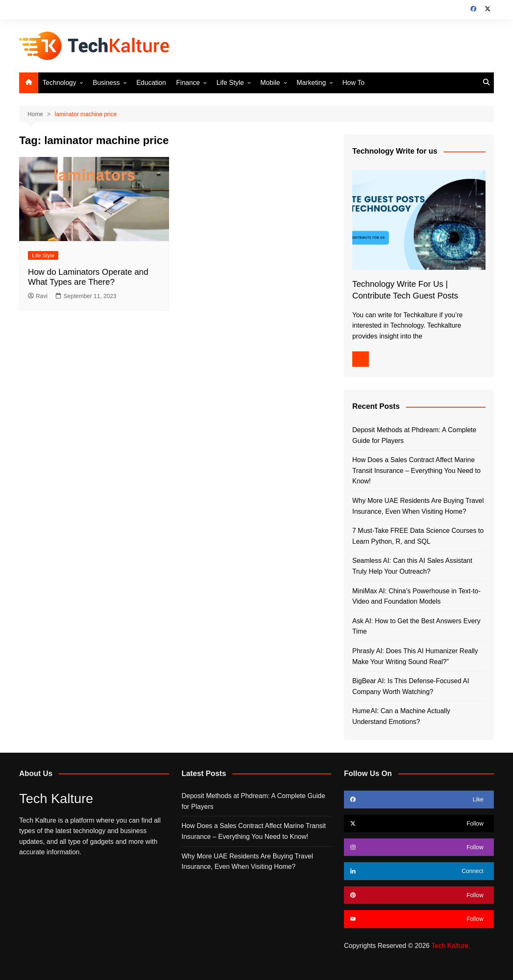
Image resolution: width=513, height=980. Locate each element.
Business (106, 83)
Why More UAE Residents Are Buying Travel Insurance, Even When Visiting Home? (418, 506)
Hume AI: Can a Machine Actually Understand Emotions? (401, 716)
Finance (188, 83)
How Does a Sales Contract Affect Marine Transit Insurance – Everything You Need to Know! (416, 470)
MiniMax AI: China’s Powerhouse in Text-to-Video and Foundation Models (416, 596)
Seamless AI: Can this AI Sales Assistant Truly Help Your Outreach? (412, 566)
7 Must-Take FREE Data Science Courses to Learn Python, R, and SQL (418, 536)
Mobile (270, 83)
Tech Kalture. (451, 946)
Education (151, 83)
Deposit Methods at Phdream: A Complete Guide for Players (414, 435)
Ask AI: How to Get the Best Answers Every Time (416, 626)
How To (353, 83)
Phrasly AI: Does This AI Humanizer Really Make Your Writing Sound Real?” (415, 656)
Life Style (230, 83)
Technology (59, 83)
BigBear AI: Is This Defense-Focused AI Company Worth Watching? (411, 686)
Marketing (311, 83)
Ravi (38, 296)
